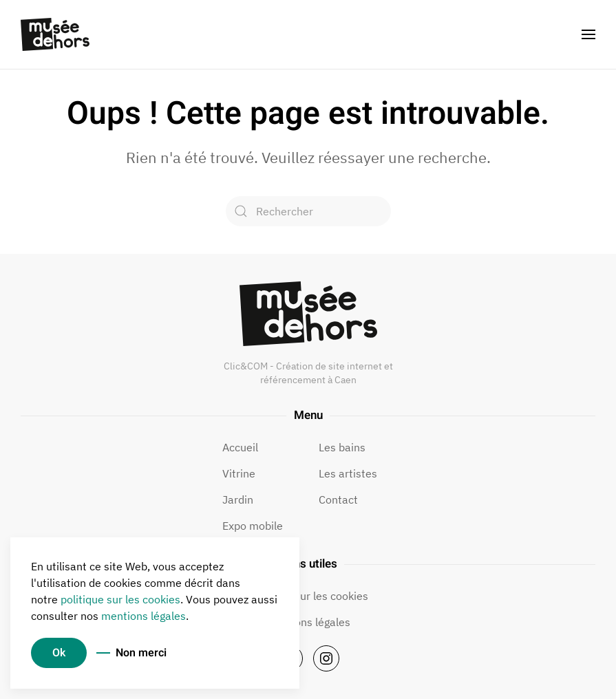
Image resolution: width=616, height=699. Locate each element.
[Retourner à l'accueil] (55, 34)
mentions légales (144, 616)
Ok (59, 653)
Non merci (141, 653)
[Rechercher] (308, 211)
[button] (588, 34)
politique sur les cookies (120, 599)
